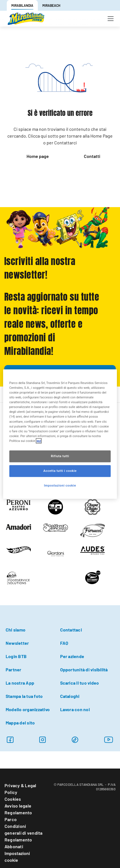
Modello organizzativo (28, 709)
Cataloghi (70, 696)
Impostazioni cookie (17, 857)
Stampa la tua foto (24, 696)
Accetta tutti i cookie (60, 471)
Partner (14, 670)
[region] (60, 434)
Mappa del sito (20, 723)
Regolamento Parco (18, 816)
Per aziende (72, 656)
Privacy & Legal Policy (20, 789)
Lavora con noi (75, 709)
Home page (38, 156)
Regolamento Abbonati (18, 843)
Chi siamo (16, 630)
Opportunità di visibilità (84, 670)
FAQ (64, 643)
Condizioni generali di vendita (24, 829)
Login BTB (16, 656)
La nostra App (20, 683)
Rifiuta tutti (60, 456)
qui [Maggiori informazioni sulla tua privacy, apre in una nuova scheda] (39, 441)
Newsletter (17, 643)
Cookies (13, 799)
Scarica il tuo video (80, 683)
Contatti (92, 156)
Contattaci (71, 630)
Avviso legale (18, 806)
